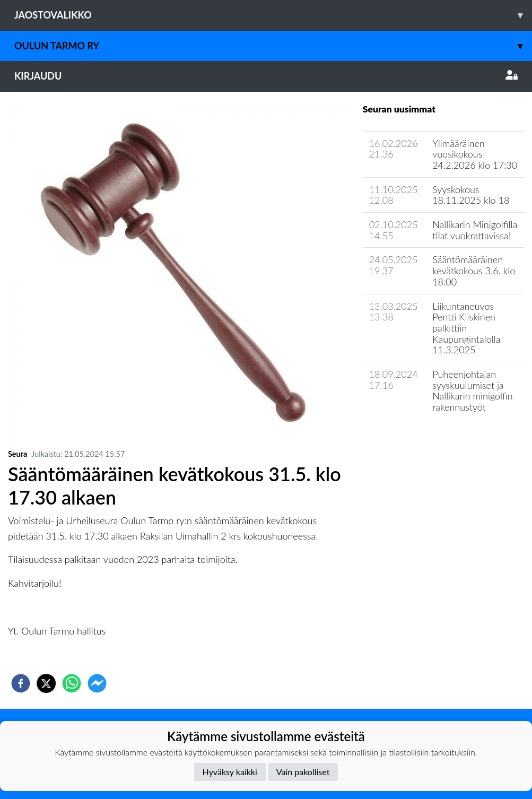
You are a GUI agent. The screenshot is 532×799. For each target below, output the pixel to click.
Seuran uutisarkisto (410, 437)
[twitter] (46, 683)
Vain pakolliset (303, 772)
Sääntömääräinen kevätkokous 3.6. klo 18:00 (474, 270)
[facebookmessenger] (97, 683)
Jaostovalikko (273, 15)
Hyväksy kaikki (230, 772)
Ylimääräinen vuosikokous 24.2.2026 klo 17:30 (475, 154)
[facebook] (21, 683)
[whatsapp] (72, 683)
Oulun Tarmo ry (273, 46)
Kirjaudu (266, 76)
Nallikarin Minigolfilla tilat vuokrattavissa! (475, 230)
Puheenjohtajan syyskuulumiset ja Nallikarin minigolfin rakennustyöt (472, 390)
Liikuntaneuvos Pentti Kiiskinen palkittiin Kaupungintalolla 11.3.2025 (466, 328)
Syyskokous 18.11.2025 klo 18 (471, 195)
